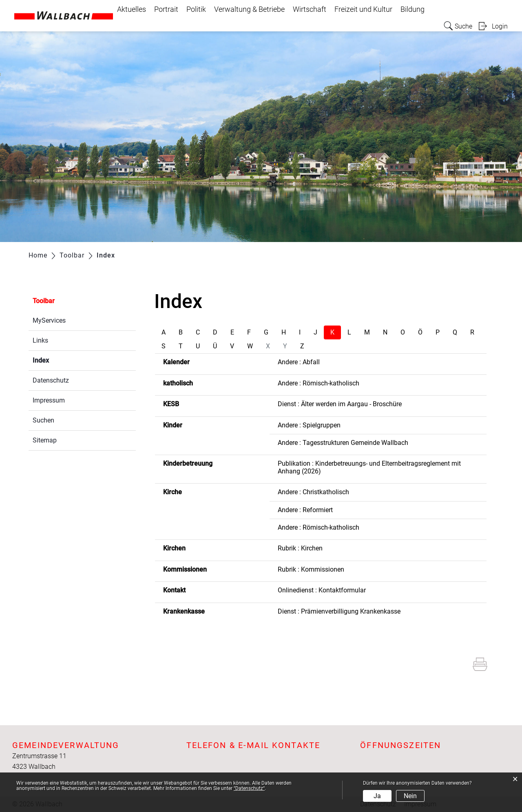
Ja (377, 796)
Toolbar (44, 301)
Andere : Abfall (299, 362)
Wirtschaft (310, 9)
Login (500, 26)
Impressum (49, 400)
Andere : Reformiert (305, 510)
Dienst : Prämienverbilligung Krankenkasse (339, 611)
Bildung (413, 9)
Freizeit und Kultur (363, 9)
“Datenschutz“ (249, 788)
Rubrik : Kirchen (300, 548)
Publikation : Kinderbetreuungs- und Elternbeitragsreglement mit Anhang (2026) (369, 467)
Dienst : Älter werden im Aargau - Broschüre (340, 404)
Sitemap (45, 440)
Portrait (166, 9)
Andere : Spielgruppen (309, 425)
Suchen (43, 420)
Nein (410, 796)
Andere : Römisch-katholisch (319, 383)
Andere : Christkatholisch (313, 492)
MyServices (49, 320)
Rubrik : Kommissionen (311, 569)
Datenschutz (51, 380)
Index (60, 360)
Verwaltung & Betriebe (249, 9)
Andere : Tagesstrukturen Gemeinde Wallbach (343, 443)
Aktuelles (132, 9)
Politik (196, 9)
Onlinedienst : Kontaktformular (322, 590)
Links (40, 340)
